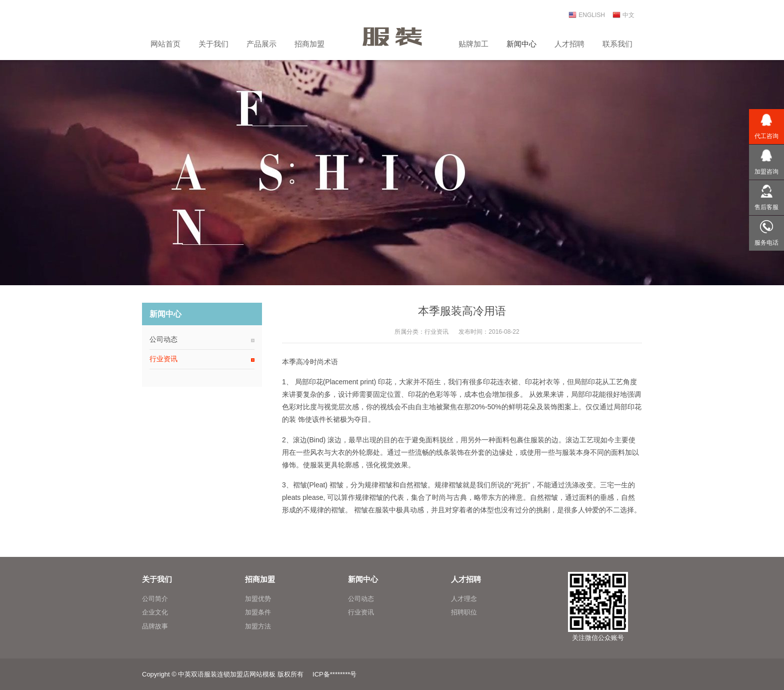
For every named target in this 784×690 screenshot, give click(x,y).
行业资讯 (436, 332)
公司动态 (163, 339)
